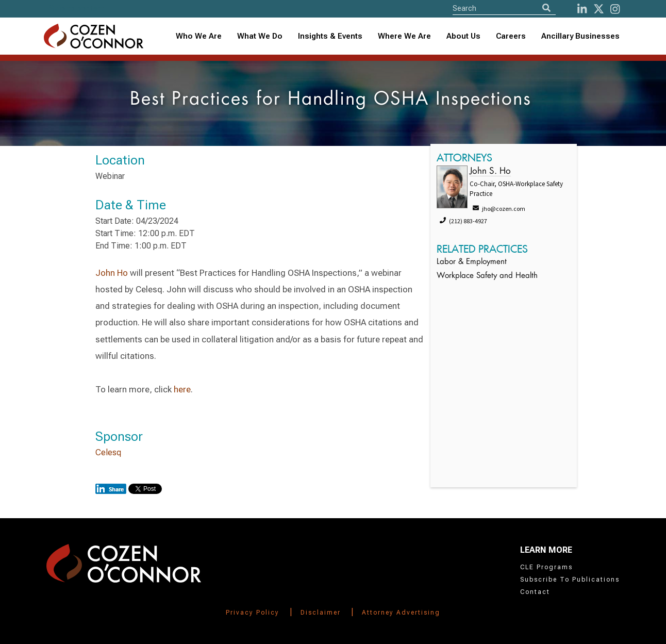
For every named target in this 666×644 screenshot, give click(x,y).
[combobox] (330, 36)
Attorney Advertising (401, 613)
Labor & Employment (472, 262)
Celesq (108, 452)
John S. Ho (490, 171)
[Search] (546, 8)
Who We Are (199, 36)
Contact (535, 592)
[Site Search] (504, 8)
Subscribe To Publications (570, 580)
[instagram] (615, 9)
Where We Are (404, 36)
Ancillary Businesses (580, 36)
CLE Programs (546, 567)
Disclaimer (321, 613)
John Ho (112, 273)
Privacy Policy (253, 613)
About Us (463, 36)
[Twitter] (599, 9)
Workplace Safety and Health (487, 276)
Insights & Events (330, 36)
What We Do (260, 36)
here (182, 389)
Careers (511, 36)
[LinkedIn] (582, 9)
